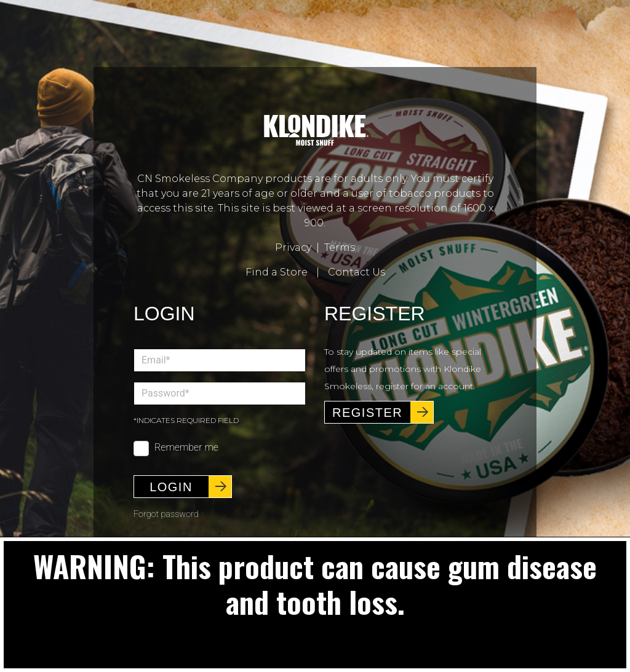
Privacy (293, 247)
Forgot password (166, 514)
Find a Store (277, 272)
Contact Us (357, 272)
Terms (340, 247)
